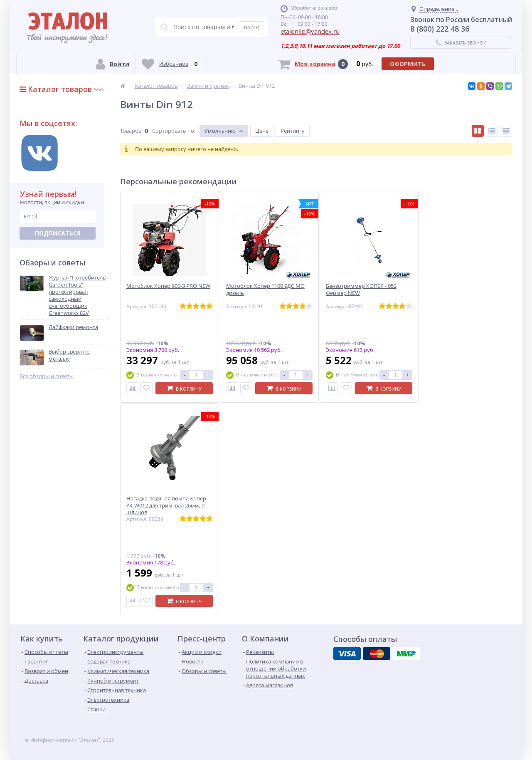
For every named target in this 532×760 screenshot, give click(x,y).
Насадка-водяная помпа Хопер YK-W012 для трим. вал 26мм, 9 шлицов (166, 506)
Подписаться (58, 233)
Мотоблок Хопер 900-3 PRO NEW (168, 286)
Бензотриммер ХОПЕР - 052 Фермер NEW (361, 290)
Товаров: (131, 131)
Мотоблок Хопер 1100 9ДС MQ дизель (265, 290)
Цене (262, 131)
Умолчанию (220, 131)
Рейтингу (293, 131)
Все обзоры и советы (47, 376)
